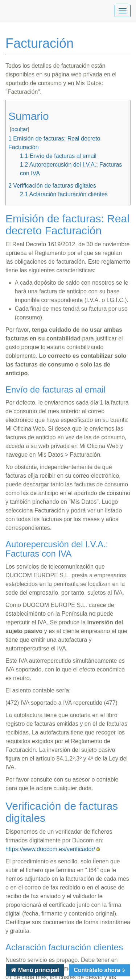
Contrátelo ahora (98, 970)
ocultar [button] (19, 129)
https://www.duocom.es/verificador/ (50, 849)
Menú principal (38, 970)
